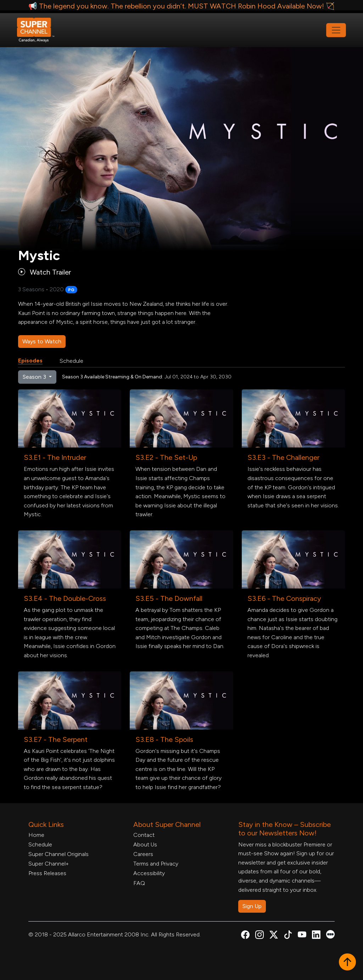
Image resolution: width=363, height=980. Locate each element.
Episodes (30, 361)
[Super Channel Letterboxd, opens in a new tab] (330, 934)
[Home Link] (40, 30)
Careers (143, 854)
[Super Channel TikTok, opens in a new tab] (288, 936)
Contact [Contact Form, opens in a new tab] (144, 835)
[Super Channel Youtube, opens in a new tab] (302, 936)
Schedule (71, 361)
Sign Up (252, 906)
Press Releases (47, 873)
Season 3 (35, 377)
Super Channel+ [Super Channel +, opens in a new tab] (49, 864)
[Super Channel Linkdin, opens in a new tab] (316, 936)
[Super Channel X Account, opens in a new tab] (274, 936)
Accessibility (149, 873)
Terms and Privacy (156, 864)
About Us (145, 844)
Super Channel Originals (58, 854)
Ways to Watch (42, 341)
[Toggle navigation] (336, 30)
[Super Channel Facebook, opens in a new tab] (245, 936)
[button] (347, 963)
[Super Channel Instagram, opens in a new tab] (259, 936)
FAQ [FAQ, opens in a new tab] (139, 883)
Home (36, 835)
